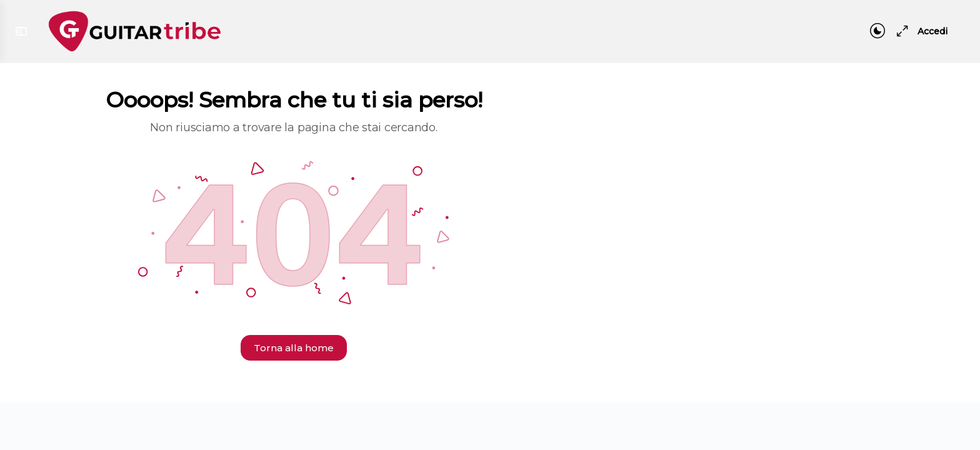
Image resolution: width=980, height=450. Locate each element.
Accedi (932, 31)
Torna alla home (294, 348)
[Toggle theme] (877, 31)
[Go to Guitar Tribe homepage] (135, 30)
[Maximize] (900, 31)
